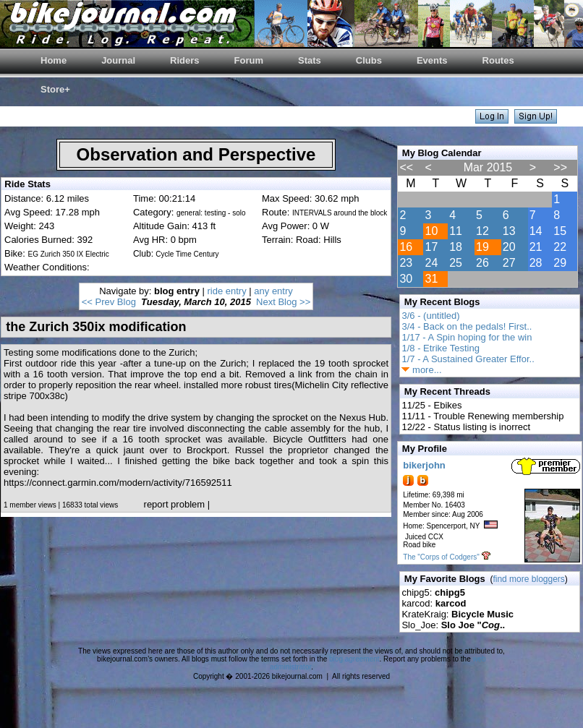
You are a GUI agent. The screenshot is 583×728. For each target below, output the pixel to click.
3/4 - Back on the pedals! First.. (467, 326)
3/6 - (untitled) (430, 316)
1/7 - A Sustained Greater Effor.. (468, 359)
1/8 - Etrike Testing (440, 348)
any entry (273, 291)
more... (421, 370)
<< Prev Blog (109, 302)
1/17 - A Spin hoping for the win (467, 337)
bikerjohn (424, 465)
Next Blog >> (283, 302)
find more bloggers (528, 579)
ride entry (227, 291)
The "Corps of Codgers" (441, 557)
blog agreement (354, 659)
